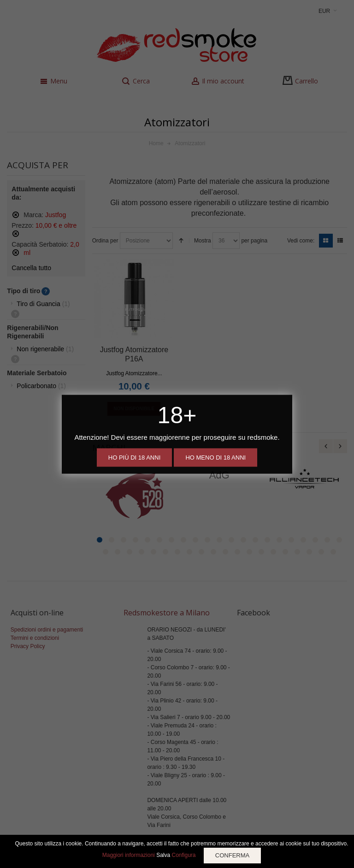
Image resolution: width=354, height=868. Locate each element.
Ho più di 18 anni (134, 457)
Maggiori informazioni (129, 855)
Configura (183, 855)
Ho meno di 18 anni (215, 457)
